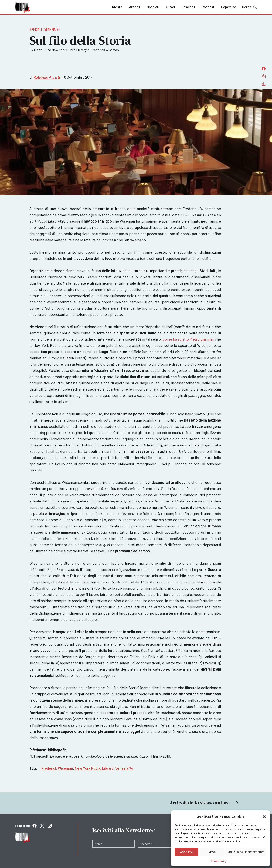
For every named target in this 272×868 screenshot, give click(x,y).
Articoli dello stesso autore (204, 803)
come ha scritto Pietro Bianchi (188, 339)
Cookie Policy (219, 861)
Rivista (117, 7)
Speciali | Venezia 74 (45, 29)
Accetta (186, 852)
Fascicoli (188, 7)
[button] (264, 816)
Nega (212, 852)
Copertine (229, 7)
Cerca (250, 7)
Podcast (208, 7)
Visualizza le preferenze (246, 852)
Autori (170, 7)
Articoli (134, 7)
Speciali (153, 7)
